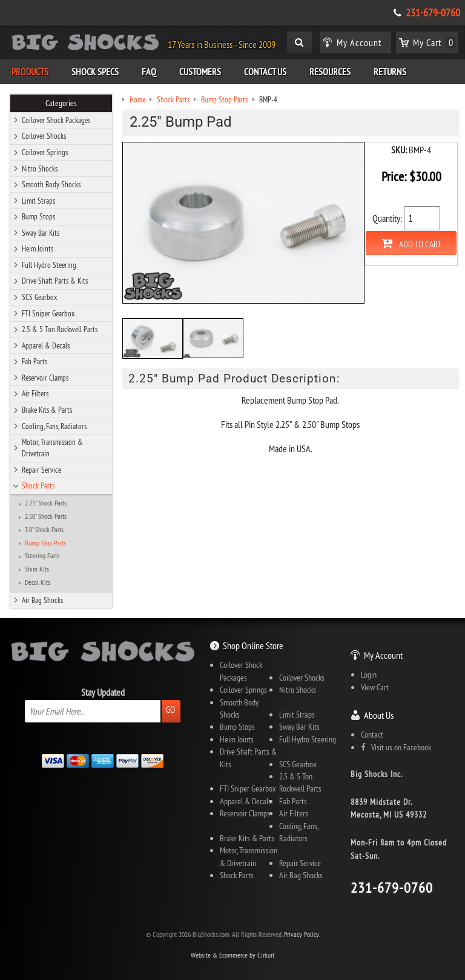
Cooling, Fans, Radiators (54, 426)
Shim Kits (37, 569)
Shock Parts (38, 485)
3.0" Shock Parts (44, 530)
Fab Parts (35, 361)
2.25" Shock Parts (46, 503)
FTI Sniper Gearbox (48, 313)
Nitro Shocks (40, 168)
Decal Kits (38, 582)
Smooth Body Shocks (51, 184)
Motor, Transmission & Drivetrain (52, 448)
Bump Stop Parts (45, 543)
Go (170, 709)
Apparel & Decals (46, 345)
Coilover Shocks (44, 136)
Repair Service (41, 470)
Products (30, 72)
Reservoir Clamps (45, 378)
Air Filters (35, 393)
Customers (200, 72)
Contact (372, 735)
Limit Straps (38, 201)
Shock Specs (95, 72)
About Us (379, 715)
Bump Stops (38, 216)
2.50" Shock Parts (46, 516)
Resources (330, 72)
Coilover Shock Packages (56, 120)
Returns (390, 72)
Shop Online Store (253, 645)
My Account (383, 655)
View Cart (375, 687)
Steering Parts (42, 556)
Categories (61, 103)
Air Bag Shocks (42, 600)
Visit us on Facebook (396, 747)
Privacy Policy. (302, 934)
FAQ (149, 72)
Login (369, 675)
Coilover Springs (45, 152)
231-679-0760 (433, 13)
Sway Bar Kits (41, 233)
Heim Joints (38, 248)
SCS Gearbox (39, 297)
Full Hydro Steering (49, 265)
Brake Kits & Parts (47, 410)
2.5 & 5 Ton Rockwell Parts (60, 329)
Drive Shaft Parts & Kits (55, 281)
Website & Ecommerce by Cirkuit (232, 955)
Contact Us (265, 72)
